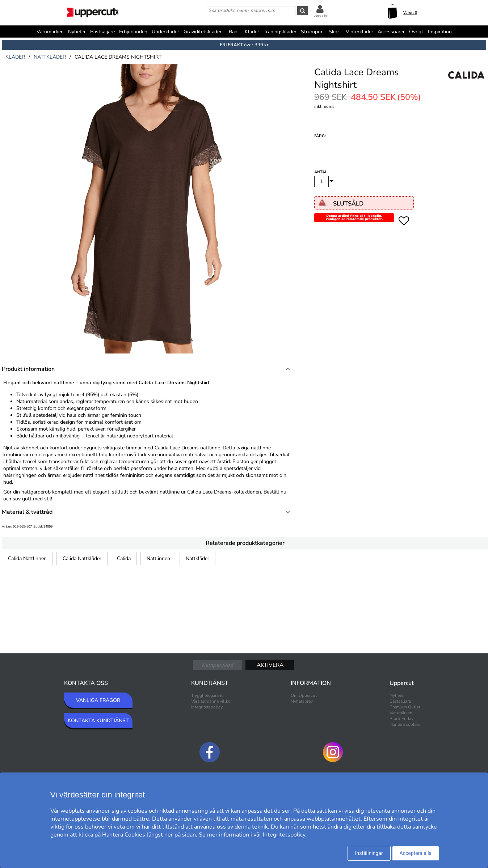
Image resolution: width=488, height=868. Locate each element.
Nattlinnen (158, 558)
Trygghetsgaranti (207, 695)
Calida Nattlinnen (27, 558)
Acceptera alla (416, 853)
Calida (124, 558)
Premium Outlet (405, 707)
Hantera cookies (405, 724)
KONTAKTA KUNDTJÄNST (98, 721)
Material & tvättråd (27, 512)
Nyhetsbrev (302, 701)
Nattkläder (197, 558)
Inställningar (369, 853)
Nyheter (77, 32)
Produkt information (28, 369)
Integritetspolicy (207, 707)
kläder (15, 57)
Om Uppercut (304, 695)
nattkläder (50, 57)
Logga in (320, 16)
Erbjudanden (133, 32)
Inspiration (440, 32)
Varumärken (50, 32)
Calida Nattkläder (82, 558)
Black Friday (401, 719)
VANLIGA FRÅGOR (98, 700)
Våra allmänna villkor (212, 701)
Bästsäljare (102, 32)
